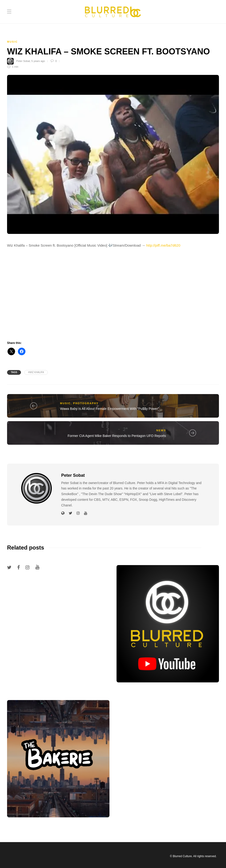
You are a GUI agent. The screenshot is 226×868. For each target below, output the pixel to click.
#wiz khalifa (36, 372)
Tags (14, 372)
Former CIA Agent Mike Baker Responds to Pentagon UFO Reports (117, 436)
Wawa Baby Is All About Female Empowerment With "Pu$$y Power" (110, 409)
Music (12, 42)
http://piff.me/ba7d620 (163, 245)
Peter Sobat (23, 61)
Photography (86, 403)
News (161, 430)
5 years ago (38, 61)
